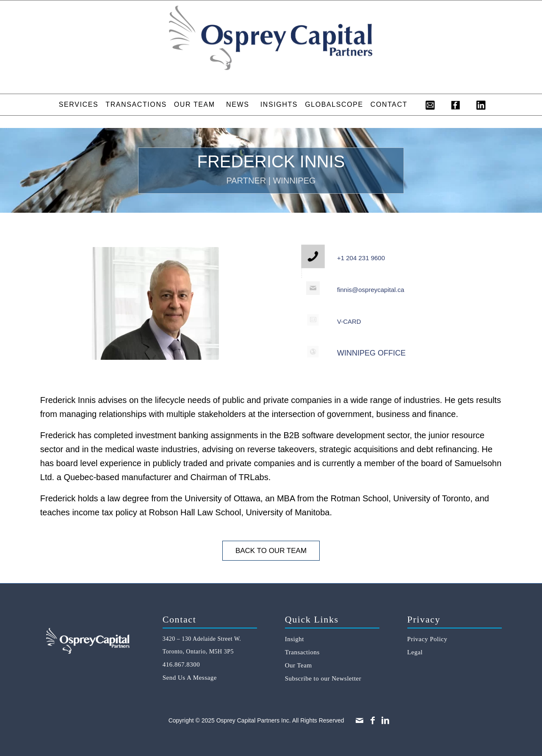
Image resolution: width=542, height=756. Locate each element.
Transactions (302, 652)
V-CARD (349, 321)
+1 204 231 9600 (361, 258)
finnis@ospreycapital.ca (371, 290)
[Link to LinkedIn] (385, 720)
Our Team (299, 665)
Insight (295, 639)
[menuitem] (78, 105)
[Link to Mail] (359, 720)
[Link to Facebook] (373, 720)
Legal (415, 652)
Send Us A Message (190, 678)
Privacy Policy (427, 639)
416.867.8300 (181, 664)
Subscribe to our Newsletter (323, 678)
